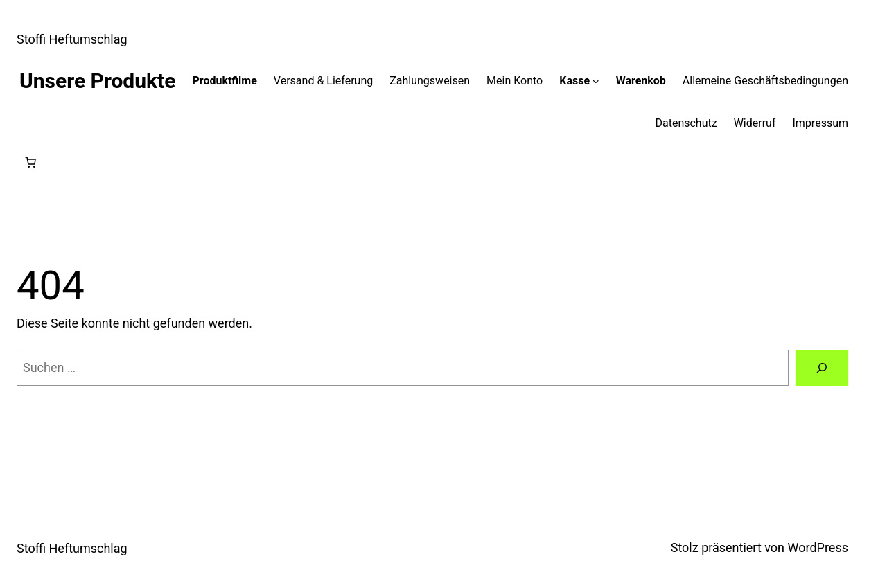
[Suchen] (822, 368)
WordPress (818, 547)
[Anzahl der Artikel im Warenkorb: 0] (30, 162)
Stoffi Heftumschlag (72, 39)
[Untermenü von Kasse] (596, 81)
